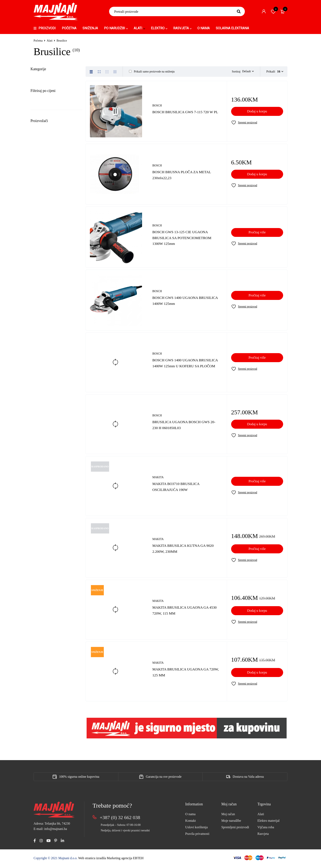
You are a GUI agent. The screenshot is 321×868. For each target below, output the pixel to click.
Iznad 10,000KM (47, 417)
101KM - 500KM (47, 395)
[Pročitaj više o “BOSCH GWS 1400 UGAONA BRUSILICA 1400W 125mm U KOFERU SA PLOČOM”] (257, 360)
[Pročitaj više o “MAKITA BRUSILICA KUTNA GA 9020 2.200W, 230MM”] (257, 551)
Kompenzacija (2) (44, 224)
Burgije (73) (43, 111)
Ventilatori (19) (42, 327)
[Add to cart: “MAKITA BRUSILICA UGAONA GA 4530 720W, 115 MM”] (257, 613)
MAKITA (158, 480)
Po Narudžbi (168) (44, 271)
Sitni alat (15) (44, 158)
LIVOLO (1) (40, 243)
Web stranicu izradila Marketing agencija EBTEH (111, 860)
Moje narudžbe (231, 823)
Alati (50, 41)
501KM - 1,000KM (49, 402)
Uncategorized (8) (44, 309)
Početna (38, 41)
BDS (41, 496)
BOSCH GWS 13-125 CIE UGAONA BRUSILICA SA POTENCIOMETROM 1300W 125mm (186, 240)
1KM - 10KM (45, 380)
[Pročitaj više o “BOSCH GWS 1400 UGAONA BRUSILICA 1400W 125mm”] (257, 297)
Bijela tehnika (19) (44, 167)
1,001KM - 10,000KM (51, 409)
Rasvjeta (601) (41, 280)
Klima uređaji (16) (44, 214)
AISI (41, 466)
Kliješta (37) (43, 134)
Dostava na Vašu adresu (248, 779)
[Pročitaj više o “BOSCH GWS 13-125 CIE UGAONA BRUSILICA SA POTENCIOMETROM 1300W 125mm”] (257, 234)
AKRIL (43, 474)
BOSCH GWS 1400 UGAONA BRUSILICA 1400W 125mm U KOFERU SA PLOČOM (178, 365)
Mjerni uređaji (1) (46, 142)
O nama (190, 816)
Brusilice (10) (44, 87)
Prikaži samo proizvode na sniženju (152, 72)
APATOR (44, 489)
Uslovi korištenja (197, 829)
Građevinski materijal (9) (49, 186)
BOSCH (157, 105)
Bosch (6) (45, 96)
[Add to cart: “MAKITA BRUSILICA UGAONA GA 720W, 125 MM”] (257, 675)
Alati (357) (39, 78)
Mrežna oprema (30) (46, 252)
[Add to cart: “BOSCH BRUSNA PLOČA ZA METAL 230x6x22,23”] (257, 176)
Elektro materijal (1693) (48, 177)
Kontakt (191, 823)
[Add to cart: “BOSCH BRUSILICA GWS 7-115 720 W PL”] (257, 113)
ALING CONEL (49, 481)
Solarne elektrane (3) (46, 290)
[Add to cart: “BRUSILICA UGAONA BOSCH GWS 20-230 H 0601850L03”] (257, 426)
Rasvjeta (263, 836)
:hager (43, 451)
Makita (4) (46, 103)
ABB (42, 458)
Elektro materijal (269, 823)
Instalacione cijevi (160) (48, 205)
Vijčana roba (266, 829)
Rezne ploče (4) (45, 150)
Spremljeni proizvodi (235, 829)
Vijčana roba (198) (44, 346)
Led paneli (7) (41, 233)
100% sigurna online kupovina (79, 779)
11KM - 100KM (46, 387)
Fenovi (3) (41, 127)
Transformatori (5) (44, 299)
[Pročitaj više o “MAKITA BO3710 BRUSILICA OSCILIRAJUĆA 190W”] (257, 483)
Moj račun (228, 816)
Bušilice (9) (42, 119)
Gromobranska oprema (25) (51, 196)
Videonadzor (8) (42, 337)
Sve (38, 372)
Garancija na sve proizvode (164, 779)
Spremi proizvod (273, 11)
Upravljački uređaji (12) (48, 318)
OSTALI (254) (41, 261)
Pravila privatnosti (197, 836)
